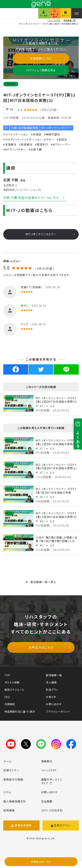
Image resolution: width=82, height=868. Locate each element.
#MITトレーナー (61, 144)
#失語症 (36, 134)
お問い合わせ (54, 704)
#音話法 (62, 139)
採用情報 (9, 810)
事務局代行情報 (13, 779)
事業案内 (47, 761)
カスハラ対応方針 (52, 810)
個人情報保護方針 (15, 801)
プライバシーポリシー (58, 711)
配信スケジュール (14, 690)
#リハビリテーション (16, 134)
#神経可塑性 (52, 134)
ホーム (7, 761)
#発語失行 (42, 144)
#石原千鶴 (35, 149)
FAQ (7, 697)
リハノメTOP (49, 770)
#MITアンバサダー (15, 149)
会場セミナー (11, 770)
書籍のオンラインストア (52, 781)
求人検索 (51, 682)
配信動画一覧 (54, 675)
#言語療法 (10, 144)
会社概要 (47, 801)
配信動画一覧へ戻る (41, 582)
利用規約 (10, 704)
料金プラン (52, 690)
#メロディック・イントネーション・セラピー (29, 139)
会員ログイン (61, 825)
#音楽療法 (26, 144)
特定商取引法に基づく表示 (20, 711)
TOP (7, 675)
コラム (7, 792)
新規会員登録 (21, 825)
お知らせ (51, 697)
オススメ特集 (12, 682)
